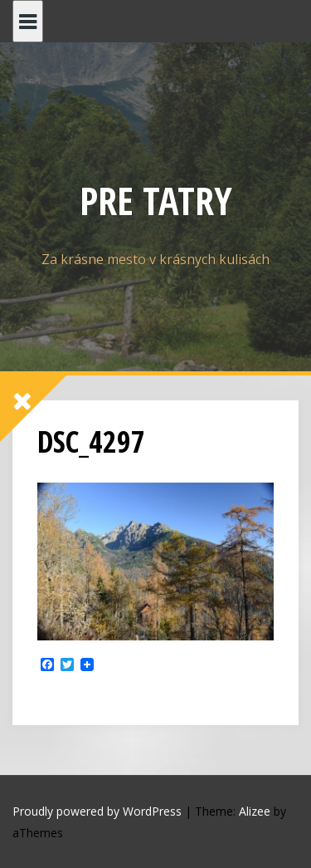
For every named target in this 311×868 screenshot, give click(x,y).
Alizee (255, 811)
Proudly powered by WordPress (97, 811)
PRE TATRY (156, 200)
